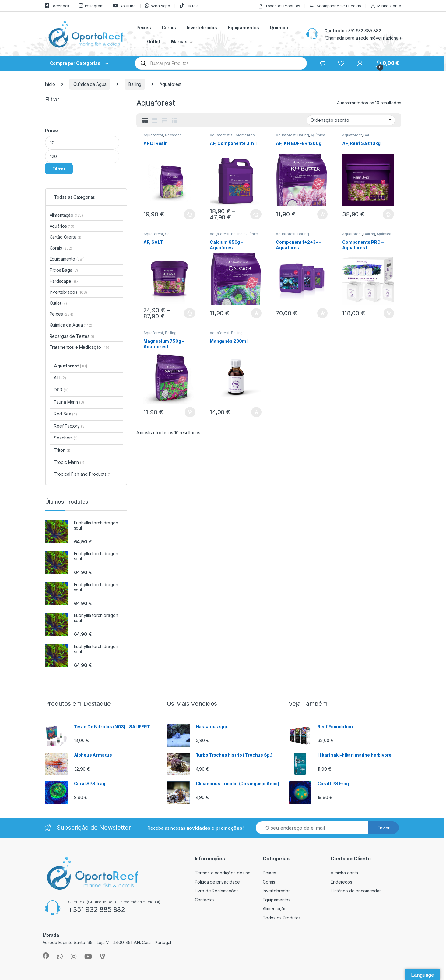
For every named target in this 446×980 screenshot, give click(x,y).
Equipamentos (243, 28)
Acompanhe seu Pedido (335, 6)
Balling (135, 84)
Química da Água (90, 84)
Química (279, 28)
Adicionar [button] (322, 214)
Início (50, 84)
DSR (61, 390)
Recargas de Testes (73, 336)
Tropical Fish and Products (83, 474)
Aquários (62, 226)
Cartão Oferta (66, 237)
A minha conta (344, 873)
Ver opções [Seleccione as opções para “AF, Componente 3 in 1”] (256, 214)
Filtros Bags (64, 270)
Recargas (173, 135)
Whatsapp (158, 6)
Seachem (66, 438)
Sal (366, 135)
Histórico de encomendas (356, 891)
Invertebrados (202, 28)
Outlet (154, 42)
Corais (169, 28)
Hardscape (65, 281)
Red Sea (65, 414)
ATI (60, 378)
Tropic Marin (69, 462)
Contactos (205, 900)
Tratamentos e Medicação (79, 347)
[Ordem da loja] (351, 120)
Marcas (179, 42)
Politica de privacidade (218, 882)
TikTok (189, 6)
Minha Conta (386, 6)
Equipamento (67, 259)
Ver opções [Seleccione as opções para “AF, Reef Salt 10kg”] (388, 214)
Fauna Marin (69, 402)
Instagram (91, 6)
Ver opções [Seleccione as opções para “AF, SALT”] (190, 313)
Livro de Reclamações (217, 891)
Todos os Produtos (279, 6)
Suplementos (243, 135)
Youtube (124, 6)
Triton (62, 450)
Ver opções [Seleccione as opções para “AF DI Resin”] (190, 214)
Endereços (341, 882)
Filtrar (59, 169)
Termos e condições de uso (223, 873)
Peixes (144, 28)
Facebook (57, 6)
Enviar (384, 828)
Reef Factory (70, 426)
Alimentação (66, 215)
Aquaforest (153, 135)
